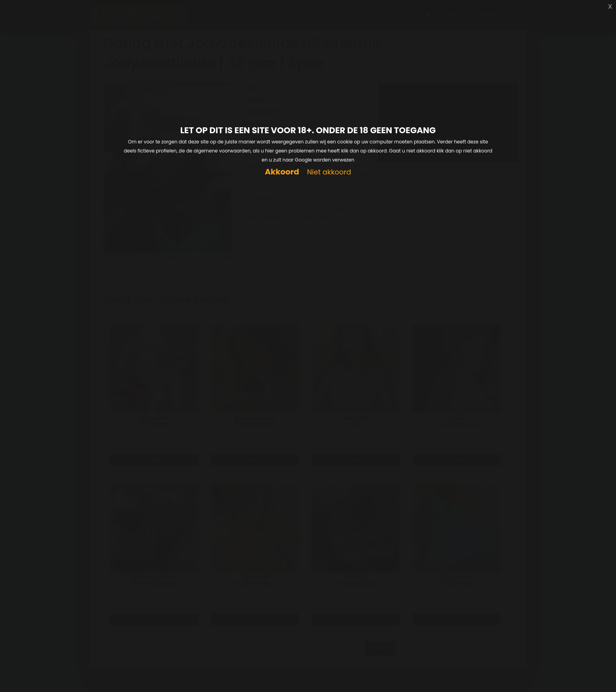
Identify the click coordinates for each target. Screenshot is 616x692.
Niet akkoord (329, 172)
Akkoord (282, 172)
